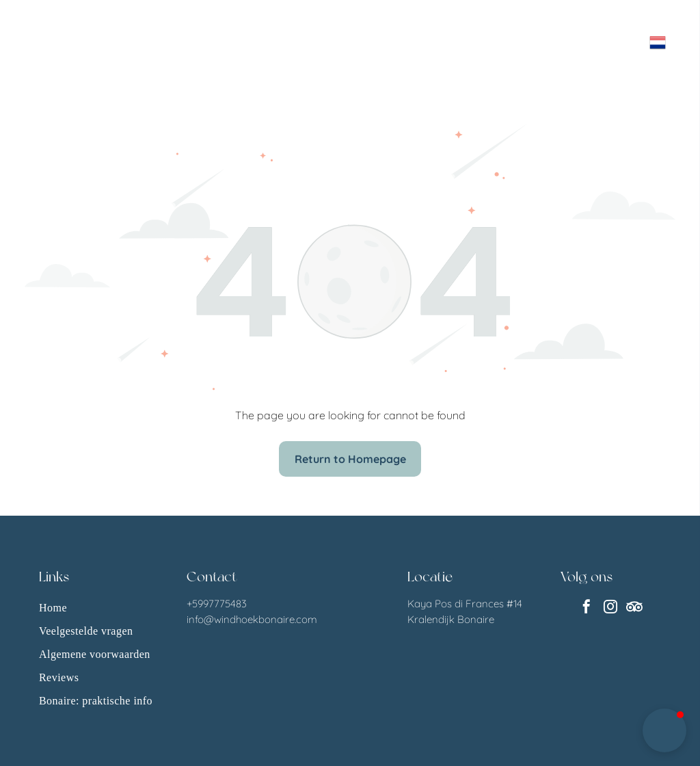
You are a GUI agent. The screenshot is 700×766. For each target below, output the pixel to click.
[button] (664, 730)
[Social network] (634, 608)
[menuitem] (99, 608)
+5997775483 (217, 604)
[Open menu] (608, 42)
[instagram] (610, 608)
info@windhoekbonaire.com (252, 619)
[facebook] (587, 608)
